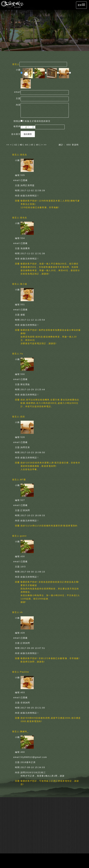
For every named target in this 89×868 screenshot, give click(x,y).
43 (21, 144)
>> (45, 144)
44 (27, 144)
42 (16, 144)
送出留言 (28, 133)
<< (8, 144)
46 (37, 144)
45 (32, 144)
